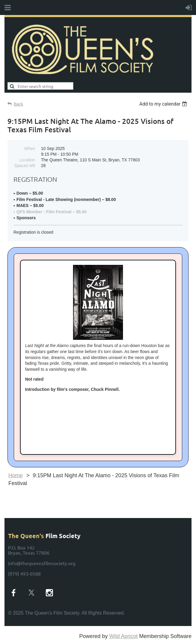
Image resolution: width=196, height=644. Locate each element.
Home (16, 475)
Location (27, 160)
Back (18, 104)
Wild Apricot (123, 636)
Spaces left (25, 166)
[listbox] (164, 104)
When (29, 148)
